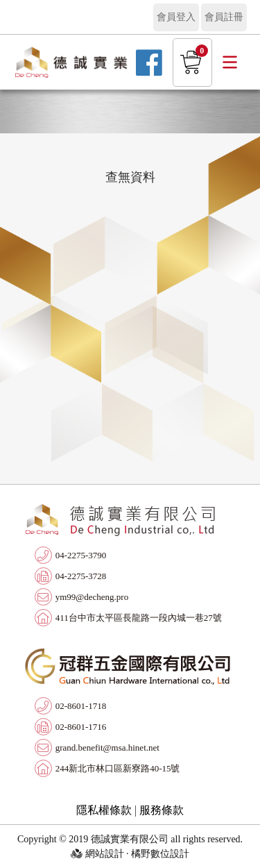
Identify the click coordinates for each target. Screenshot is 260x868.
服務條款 (162, 810)
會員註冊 (224, 17)
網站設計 (105, 854)
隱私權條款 (104, 810)
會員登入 (176, 17)
